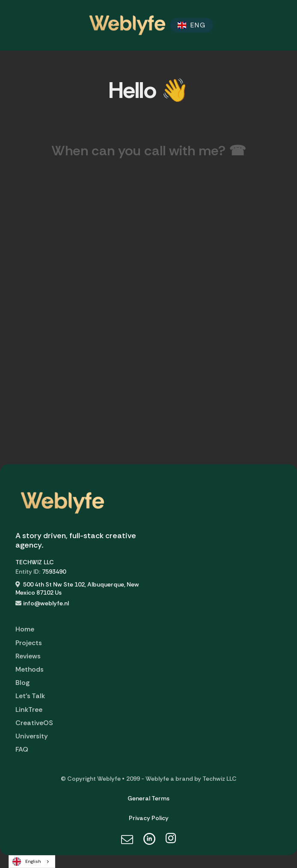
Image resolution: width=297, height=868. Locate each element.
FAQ (22, 749)
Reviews (28, 656)
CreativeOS (34, 723)
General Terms (148, 798)
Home (25, 629)
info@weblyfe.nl (46, 603)
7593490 (54, 572)
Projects (29, 643)
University (32, 736)
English (27, 862)
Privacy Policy (149, 818)
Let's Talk (30, 696)
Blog (22, 683)
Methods (30, 669)
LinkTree (29, 710)
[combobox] (32, 862)
